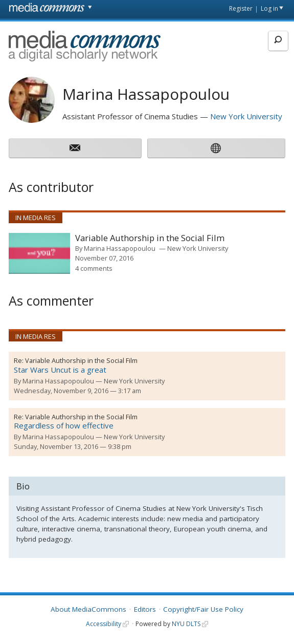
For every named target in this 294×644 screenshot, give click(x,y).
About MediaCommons (88, 609)
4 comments (94, 268)
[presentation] (39, 253)
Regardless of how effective (64, 425)
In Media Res (36, 218)
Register (241, 8)
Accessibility (104, 624)
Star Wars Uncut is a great (60, 370)
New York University (246, 116)
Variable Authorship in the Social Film (150, 238)
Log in (269, 8)
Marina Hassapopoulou (120, 248)
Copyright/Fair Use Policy (203, 609)
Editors (145, 609)
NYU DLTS (186, 624)
